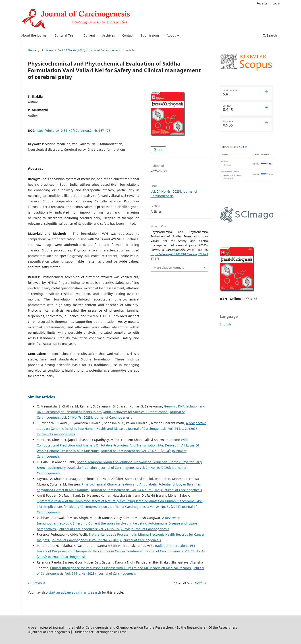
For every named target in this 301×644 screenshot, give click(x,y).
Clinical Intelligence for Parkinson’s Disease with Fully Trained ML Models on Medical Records (121, 568)
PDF (160, 150)
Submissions (150, 35)
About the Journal (34, 35)
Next (198, 583)
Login (276, 3)
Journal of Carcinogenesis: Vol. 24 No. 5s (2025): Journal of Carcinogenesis (114, 529)
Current (89, 35)
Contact (128, 35)
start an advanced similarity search (75, 592)
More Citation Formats (169, 267)
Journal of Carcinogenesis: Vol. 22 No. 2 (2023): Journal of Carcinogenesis (106, 540)
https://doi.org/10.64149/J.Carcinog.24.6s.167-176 (73, 131)
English (225, 324)
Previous (39, 583)
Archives (109, 35)
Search (270, 35)
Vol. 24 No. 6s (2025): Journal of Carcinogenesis (89, 50)
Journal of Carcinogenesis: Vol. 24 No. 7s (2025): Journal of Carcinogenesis (147, 490)
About (172, 35)
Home (32, 50)
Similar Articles (41, 397)
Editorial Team (65, 35)
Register (262, 3)
